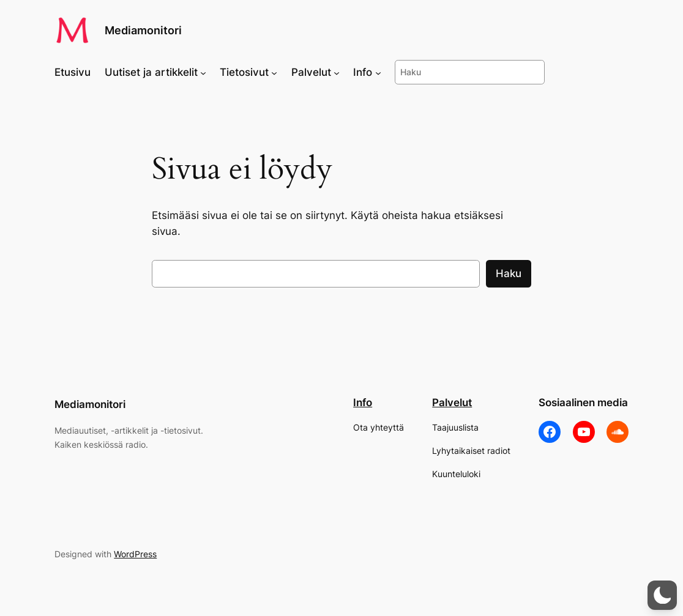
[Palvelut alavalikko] (337, 72)
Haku (509, 273)
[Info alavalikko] (378, 72)
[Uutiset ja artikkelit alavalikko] (203, 72)
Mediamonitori (143, 30)
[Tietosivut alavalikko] (274, 72)
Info (363, 403)
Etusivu (73, 72)
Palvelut (452, 403)
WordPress (135, 554)
